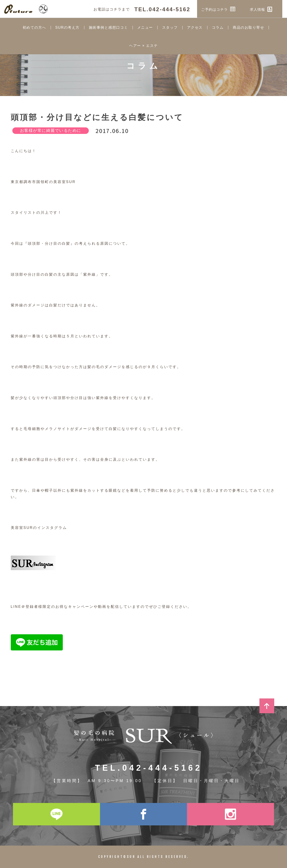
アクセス (195, 28)
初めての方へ (34, 28)
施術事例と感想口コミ (108, 28)
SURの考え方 (67, 28)
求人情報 (266, 9)
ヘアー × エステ (143, 46)
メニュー (145, 28)
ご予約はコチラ (223, 9)
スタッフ (170, 28)
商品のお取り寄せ (248, 28)
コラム (218, 28)
